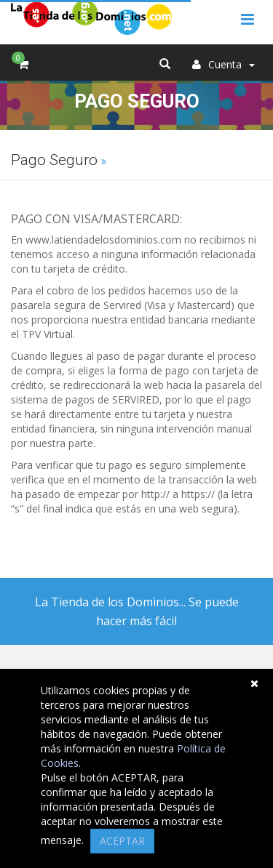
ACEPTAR (122, 841)
